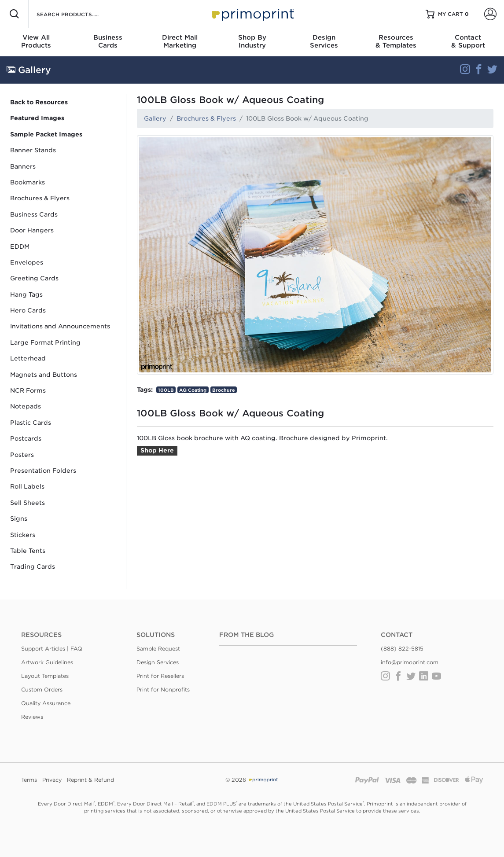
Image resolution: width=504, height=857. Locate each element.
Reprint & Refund (90, 780)
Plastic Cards (31, 423)
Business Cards (34, 214)
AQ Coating (193, 390)
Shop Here (157, 450)
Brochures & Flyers (40, 198)
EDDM (20, 246)
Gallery (155, 118)
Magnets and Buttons (44, 375)
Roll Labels (27, 486)
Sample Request (158, 649)
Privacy (52, 780)
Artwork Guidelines (47, 662)
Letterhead (28, 358)
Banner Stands (33, 150)
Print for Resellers (160, 676)
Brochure (224, 390)
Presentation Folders (43, 471)
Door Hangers (32, 230)
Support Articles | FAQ (52, 649)
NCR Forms (28, 390)
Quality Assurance (46, 703)
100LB (166, 390)
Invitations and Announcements (60, 326)
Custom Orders (42, 690)
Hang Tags (26, 294)
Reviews (32, 717)
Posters (22, 455)
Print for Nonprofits (163, 690)
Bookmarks (28, 182)
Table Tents (28, 551)
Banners (23, 166)
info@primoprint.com (410, 662)
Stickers (23, 535)
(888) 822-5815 (402, 649)
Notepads (26, 406)
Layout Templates (45, 676)
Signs (19, 519)
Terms (29, 780)
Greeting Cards (34, 278)
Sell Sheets (28, 503)
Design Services (158, 662)
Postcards (26, 438)
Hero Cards (28, 310)
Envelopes (27, 262)
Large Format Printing (45, 342)
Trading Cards (33, 566)
